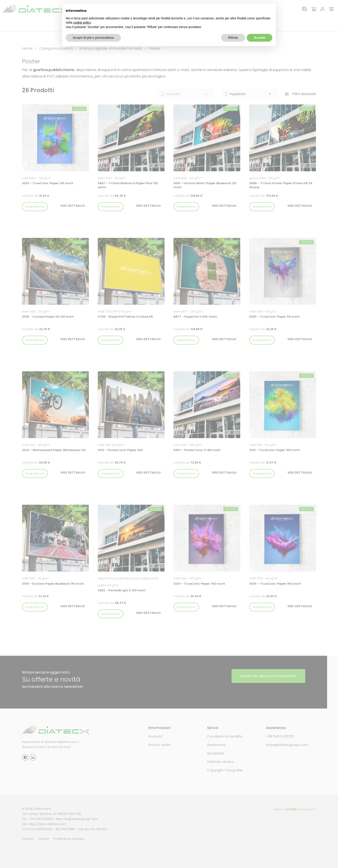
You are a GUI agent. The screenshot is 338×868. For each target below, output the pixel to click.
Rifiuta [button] (233, 38)
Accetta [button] (260, 38)
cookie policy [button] (82, 22)
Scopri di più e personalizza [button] (93, 38)
